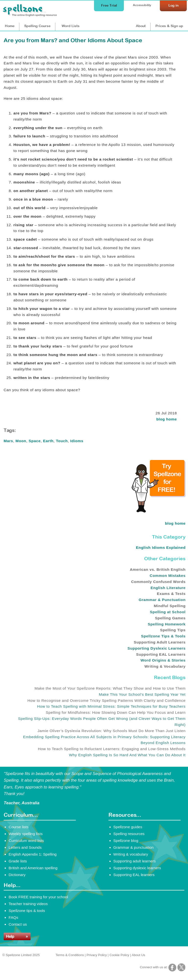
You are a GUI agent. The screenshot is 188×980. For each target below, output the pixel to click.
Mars (8, 441)
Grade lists (18, 861)
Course (37, 26)
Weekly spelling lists (26, 834)
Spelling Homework (167, 624)
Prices (169, 26)
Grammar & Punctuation (162, 600)
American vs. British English (158, 569)
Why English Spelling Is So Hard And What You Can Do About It (127, 755)
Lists (71, 26)
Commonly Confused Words (158, 582)
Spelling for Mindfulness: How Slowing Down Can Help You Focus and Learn (116, 712)
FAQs (13, 917)
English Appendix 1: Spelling (33, 854)
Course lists (18, 827)
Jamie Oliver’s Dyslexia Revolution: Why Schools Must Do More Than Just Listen (112, 731)
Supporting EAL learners (134, 875)
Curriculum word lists (26, 841)
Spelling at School (168, 612)
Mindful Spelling (170, 606)
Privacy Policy (97, 955)
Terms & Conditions (70, 955)
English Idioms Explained (161, 547)
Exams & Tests (171, 594)
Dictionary (17, 875)
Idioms (77, 441)
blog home (166, 419)
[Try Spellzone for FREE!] (159, 511)
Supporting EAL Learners (161, 654)
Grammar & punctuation (134, 847)
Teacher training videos (28, 904)
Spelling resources (129, 834)
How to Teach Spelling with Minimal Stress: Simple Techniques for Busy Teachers (111, 706)
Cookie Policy (119, 955)
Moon (21, 441)
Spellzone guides (128, 827)
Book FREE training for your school (38, 897)
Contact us (18, 924)
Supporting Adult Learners (160, 642)
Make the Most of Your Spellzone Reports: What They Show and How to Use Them (110, 688)
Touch (62, 441)
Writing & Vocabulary (165, 666)
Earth (48, 441)
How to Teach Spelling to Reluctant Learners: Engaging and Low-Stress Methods (112, 749)
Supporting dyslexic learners (137, 868)
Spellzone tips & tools (27, 911)
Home (10, 26)
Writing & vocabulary (131, 854)
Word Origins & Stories (163, 660)
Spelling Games (170, 618)
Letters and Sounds (25, 847)
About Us (138, 955)
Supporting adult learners (135, 861)
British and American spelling (33, 868)
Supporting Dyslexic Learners (157, 648)
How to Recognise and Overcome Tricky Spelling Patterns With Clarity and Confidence (106, 700)
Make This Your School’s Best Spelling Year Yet (142, 694)
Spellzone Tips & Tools (163, 636)
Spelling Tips (173, 630)
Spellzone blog (126, 841)
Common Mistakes (168, 576)
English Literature (168, 588)
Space (35, 441)
